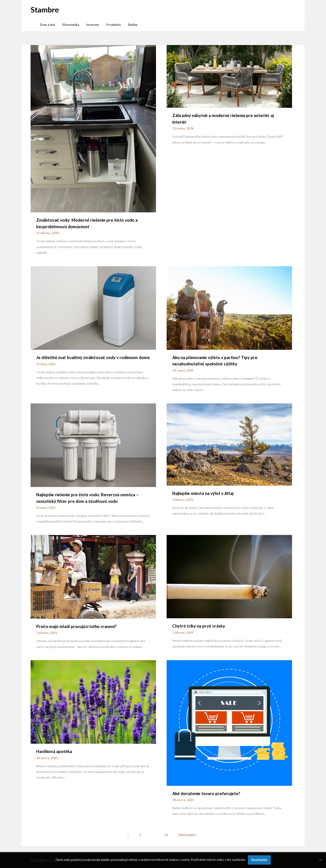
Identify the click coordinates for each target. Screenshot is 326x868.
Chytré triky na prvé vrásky (199, 626)
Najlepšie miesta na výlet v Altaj (203, 493)
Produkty (114, 25)
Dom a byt (48, 25)
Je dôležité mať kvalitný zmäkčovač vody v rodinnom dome (93, 357)
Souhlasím (259, 860)
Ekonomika (71, 25)
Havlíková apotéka (54, 751)
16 (166, 835)
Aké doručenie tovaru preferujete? (206, 793)
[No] (320, 860)
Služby (133, 25)
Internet (93, 25)
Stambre (45, 10)
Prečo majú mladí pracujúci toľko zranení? (76, 626)
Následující (187, 835)
